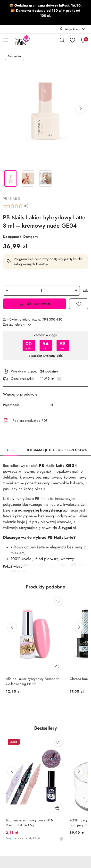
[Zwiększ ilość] (76, 291)
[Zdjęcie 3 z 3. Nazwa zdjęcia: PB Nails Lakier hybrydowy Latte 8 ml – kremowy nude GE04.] (46, 178)
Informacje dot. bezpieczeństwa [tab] (57, 450)
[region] (45, 345)
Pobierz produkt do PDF (25, 421)
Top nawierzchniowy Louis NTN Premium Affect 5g (30, 823)
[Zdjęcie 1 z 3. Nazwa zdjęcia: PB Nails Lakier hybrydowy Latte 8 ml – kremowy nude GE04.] (11, 178)
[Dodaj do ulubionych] (79, 304)
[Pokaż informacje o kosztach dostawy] (59, 379)
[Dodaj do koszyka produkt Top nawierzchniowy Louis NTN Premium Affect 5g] (58, 808)
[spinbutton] (41, 291)
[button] (81, 108)
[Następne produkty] (79, 627)
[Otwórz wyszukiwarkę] (62, 40)
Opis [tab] (11, 450)
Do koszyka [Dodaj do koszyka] (35, 304)
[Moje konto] (72, 29)
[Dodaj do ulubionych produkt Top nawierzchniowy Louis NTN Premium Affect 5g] (58, 743)
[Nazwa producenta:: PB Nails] (11, 198)
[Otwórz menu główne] (6, 40)
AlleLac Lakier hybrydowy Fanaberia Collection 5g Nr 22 (33, 681)
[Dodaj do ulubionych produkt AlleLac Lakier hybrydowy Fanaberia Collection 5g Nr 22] (58, 601)
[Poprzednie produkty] (12, 627)
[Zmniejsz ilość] (7, 291)
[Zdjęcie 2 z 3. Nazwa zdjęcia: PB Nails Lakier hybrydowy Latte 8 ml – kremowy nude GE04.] (28, 178)
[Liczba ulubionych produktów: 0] (72, 40)
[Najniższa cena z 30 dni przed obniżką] (61, 839)
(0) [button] (26, 206)
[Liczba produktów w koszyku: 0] (83, 40)
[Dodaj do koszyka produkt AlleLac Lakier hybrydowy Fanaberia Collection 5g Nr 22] (58, 666)
